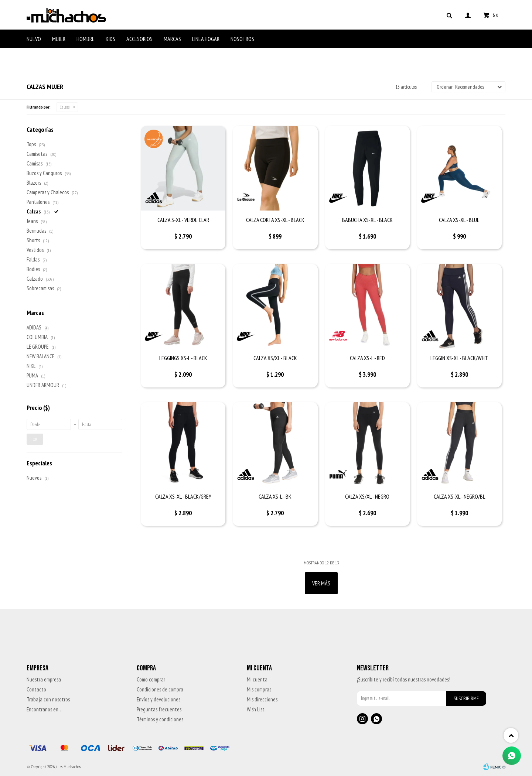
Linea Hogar (206, 39)
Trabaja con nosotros (48, 699)
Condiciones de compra (160, 689)
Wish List (256, 709)
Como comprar (151, 679)
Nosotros (242, 39)
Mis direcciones (262, 699)
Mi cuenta (257, 679)
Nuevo (34, 39)
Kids (110, 39)
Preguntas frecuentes (159, 709)
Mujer (59, 39)
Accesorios (139, 39)
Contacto (36, 689)
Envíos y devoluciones (158, 699)
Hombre (86, 39)
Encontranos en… (45, 709)
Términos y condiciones (160, 719)
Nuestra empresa (44, 679)
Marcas (172, 39)
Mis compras (259, 689)
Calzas (65, 107)
